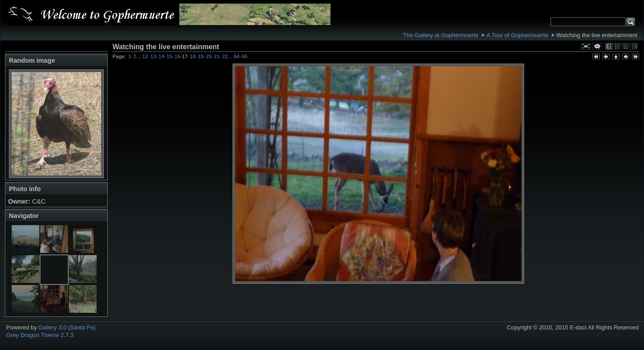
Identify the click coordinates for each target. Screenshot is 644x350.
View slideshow (597, 46)
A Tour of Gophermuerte (517, 35)
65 (245, 56)
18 (193, 56)
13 (153, 56)
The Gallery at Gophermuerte (441, 35)
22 (225, 56)
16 (177, 56)
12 (145, 56)
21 (217, 56)
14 (161, 56)
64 (237, 56)
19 (201, 56)
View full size (586, 46)
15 (169, 56)
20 (209, 56)
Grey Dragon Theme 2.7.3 (40, 335)
